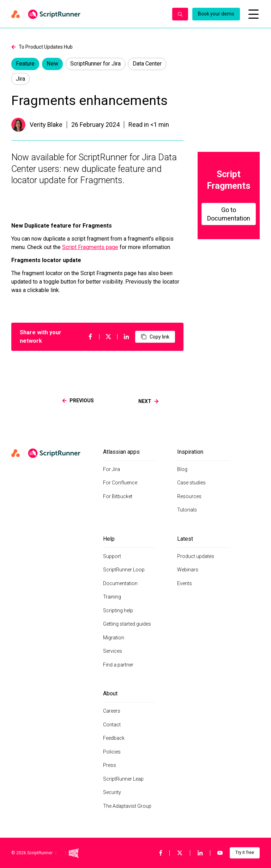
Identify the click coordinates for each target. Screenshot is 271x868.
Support (112, 556)
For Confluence (120, 483)
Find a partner (118, 665)
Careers (112, 711)
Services (113, 651)
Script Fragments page (90, 247)
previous (78, 401)
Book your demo (216, 14)
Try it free (245, 852)
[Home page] (88, 14)
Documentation (120, 583)
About (110, 693)
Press (110, 765)
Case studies (191, 483)
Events (185, 583)
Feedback (114, 738)
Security (112, 792)
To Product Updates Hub (42, 47)
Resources (189, 496)
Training (112, 597)
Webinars (188, 570)
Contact (112, 725)
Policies (112, 752)
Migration (114, 638)
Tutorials (187, 510)
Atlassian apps (121, 452)
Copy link (155, 337)
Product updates (196, 556)
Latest (185, 539)
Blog (182, 469)
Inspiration (190, 452)
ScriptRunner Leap (123, 779)
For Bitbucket (118, 496)
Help (109, 539)
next (149, 401)
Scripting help (118, 610)
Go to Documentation (229, 214)
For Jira (112, 469)
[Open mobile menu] (253, 14)
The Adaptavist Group (127, 806)
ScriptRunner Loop (124, 570)
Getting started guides (127, 624)
